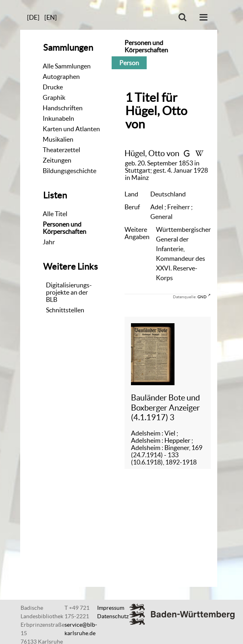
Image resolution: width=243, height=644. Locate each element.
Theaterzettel (61, 150)
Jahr (49, 242)
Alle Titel (55, 214)
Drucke (53, 87)
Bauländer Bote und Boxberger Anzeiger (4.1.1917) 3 (165, 407)
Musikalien (58, 139)
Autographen (61, 76)
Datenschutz (113, 616)
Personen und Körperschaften (64, 228)
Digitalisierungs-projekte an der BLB (69, 292)
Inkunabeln (58, 118)
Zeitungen (57, 160)
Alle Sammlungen (67, 66)
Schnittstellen (65, 310)
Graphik (54, 97)
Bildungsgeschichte (70, 171)
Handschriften (63, 108)
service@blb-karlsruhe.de (81, 629)
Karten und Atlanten (71, 129)
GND (202, 297)
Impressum (111, 608)
